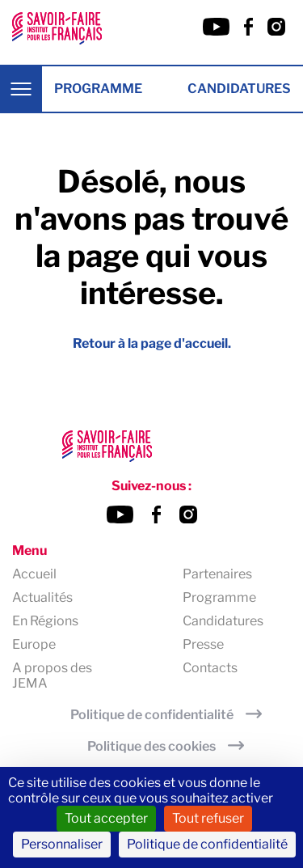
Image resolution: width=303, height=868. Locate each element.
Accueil (34, 574)
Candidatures (239, 89)
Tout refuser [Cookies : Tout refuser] (208, 818)
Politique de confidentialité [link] (207, 844)
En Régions (45, 621)
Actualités (42, 597)
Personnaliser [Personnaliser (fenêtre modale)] (62, 844)
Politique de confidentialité (152, 715)
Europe (34, 644)
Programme (98, 89)
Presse (203, 644)
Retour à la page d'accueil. (152, 343)
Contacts (210, 668)
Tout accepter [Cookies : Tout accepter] (106, 818)
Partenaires (217, 574)
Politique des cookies (151, 746)
